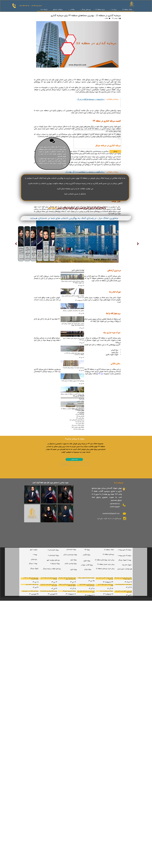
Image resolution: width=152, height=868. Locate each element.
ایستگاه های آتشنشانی (77, 684)
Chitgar (81, 667)
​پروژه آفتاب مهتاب (87, 829)
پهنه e (35, 818)
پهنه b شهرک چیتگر (125, 824)
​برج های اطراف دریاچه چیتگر (52, 833)
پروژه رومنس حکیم (71, 827)
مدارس (81, 675)
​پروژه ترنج (74, 824)
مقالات (72, 10)
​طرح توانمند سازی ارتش (125, 833)
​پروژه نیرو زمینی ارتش (70, 818)
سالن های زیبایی (78, 673)
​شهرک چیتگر (34, 833)
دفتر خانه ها (80, 686)
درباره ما (114, 10)
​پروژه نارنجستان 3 (53, 819)
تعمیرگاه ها (80, 678)
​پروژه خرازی (87, 825)
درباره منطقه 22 (100, 10)
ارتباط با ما (44, 10)
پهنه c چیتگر (33, 827)
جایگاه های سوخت (78, 691)
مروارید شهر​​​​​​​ (34, 814)
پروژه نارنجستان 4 (53, 814)
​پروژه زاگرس (87, 819)
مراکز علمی (80, 682)
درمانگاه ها (80, 671)
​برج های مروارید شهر (53, 824)
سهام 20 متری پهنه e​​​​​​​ (125, 814)
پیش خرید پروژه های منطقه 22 (105, 824)
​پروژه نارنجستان (71, 813)
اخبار (82, 664)
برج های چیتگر (86, 10)
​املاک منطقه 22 (109, 814)
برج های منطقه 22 (108, 818)
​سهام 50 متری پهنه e (125, 819)
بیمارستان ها (80, 669)
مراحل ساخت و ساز (78, 689)
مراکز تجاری (80, 688)
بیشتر (59, 451)
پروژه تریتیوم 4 (55, 827)
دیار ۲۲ (101, 374)
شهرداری (81, 676)
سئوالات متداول (58, 10)
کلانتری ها (80, 680)
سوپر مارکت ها (79, 693)
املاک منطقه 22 (127, 10)
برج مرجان (34, 823)
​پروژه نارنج (74, 833)
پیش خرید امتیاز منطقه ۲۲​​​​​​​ (106, 828)
